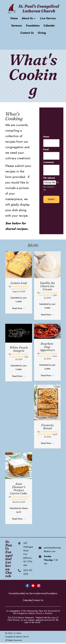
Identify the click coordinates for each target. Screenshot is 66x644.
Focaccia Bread (47, 427)
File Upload (49, 178)
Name (47, 137)
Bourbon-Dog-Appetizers (47, 347)
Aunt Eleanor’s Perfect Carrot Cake (19, 488)
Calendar (28, 600)
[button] (35, 18)
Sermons (42, 593)
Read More (19, 308)
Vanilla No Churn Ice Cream (47, 286)
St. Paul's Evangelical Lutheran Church (20, 288)
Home (12, 593)
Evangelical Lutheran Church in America (34, 613)
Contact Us (38, 600)
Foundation (52, 593)
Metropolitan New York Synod (40, 611)
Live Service (31, 593)
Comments (49, 162)
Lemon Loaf (19, 283)
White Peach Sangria (19, 349)
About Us (20, 593)
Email (47, 150)
